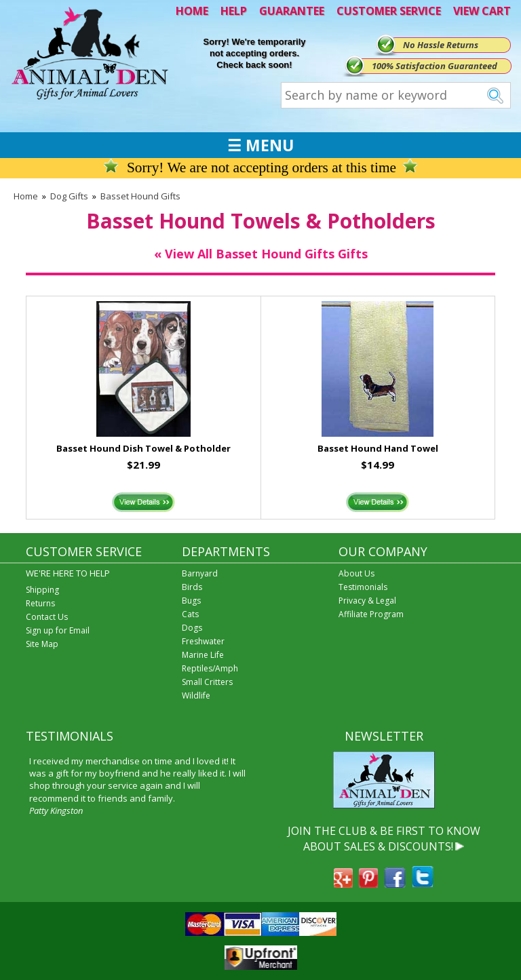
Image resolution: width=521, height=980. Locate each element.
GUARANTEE (292, 11)
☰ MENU (260, 145)
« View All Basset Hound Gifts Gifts (261, 254)
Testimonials (363, 587)
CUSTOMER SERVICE (389, 11)
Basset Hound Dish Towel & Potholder (143, 448)
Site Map (42, 644)
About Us (356, 573)
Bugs (191, 601)
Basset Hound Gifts (140, 196)
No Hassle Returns (441, 45)
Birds (192, 587)
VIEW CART (482, 11)
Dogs (192, 628)
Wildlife (196, 695)
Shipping (42, 590)
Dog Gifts (69, 196)
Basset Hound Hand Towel (378, 448)
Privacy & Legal (367, 601)
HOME (192, 11)
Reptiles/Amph (210, 668)
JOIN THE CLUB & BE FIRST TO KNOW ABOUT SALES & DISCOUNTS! (384, 838)
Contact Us (47, 617)
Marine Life (203, 655)
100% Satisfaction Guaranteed (435, 66)
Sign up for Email (58, 630)
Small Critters (207, 682)
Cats (190, 614)
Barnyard (200, 573)
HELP (234, 11)
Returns (40, 603)
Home (26, 196)
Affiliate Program (371, 614)
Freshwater (203, 641)
